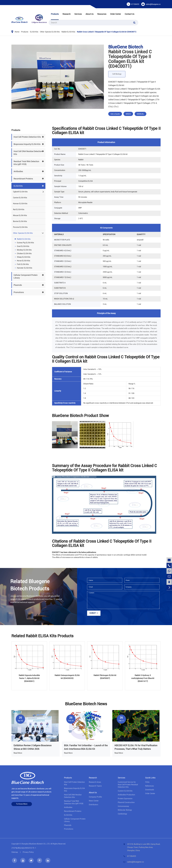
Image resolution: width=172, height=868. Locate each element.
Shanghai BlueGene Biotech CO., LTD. (36, 844)
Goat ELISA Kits (23, 246)
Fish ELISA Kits (23, 264)
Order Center (116, 14)
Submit (94, 613)
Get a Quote (115, 114)
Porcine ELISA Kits (20, 227)
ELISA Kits (34, 32)
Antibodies (18, 171)
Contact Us (129, 14)
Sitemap (15, 852)
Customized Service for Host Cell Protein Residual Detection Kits (128, 785)
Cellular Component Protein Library (26, 276)
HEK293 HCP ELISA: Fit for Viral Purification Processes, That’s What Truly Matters (136, 747)
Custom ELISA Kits (125, 791)
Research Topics (95, 786)
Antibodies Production (126, 795)
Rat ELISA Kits (19, 209)
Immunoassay (123, 806)
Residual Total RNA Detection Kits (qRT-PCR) (26, 163)
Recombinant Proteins (23, 179)
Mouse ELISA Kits (20, 215)
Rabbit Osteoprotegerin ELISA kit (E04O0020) (67, 677)
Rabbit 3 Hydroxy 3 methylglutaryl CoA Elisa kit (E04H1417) (143, 678)
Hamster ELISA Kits (25, 268)
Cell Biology (117, 74)
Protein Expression (125, 799)
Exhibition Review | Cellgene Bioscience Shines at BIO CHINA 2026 (33, 747)
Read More (18, 753)
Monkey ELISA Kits (24, 250)
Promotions (19, 292)
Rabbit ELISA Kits (68, 32)
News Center (94, 801)
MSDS (128, 114)
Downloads (150, 790)
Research (67, 14)
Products (55, 14)
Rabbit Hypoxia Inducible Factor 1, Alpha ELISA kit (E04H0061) (29, 678)
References (150, 786)
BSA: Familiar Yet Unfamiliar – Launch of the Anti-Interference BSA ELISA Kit (86, 747)
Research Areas (95, 782)
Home (17, 32)
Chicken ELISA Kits (24, 254)
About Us (90, 14)
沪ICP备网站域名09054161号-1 (24, 848)
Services (78, 14)
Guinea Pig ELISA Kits (25, 243)
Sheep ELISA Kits (24, 257)
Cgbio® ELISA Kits (20, 192)
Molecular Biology (125, 810)
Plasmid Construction (126, 802)
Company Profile (95, 797)
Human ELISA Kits (20, 204)
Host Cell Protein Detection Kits (27, 137)
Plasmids (18, 285)
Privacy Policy (28, 852)
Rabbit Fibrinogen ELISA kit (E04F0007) (105, 677)
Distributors (93, 805)
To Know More (22, 804)
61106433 (135, 4)
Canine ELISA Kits (20, 198)
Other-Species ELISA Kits (50, 32)
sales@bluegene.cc (153, 4)
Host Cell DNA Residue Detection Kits (28, 153)
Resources (102, 14)
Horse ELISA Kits (23, 261)
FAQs (147, 782)
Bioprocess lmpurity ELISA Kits (27, 144)
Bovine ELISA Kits (20, 221)
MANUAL (140, 114)
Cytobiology (122, 814)
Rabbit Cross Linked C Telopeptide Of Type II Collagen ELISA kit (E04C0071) (107, 32)
